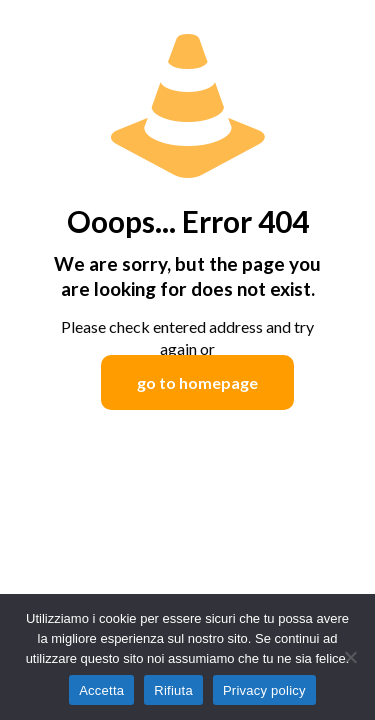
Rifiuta (173, 690)
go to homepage (197, 382)
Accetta (101, 690)
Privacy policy (264, 690)
